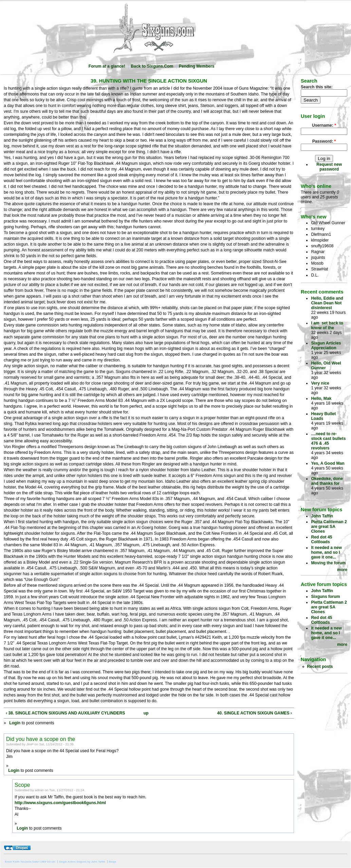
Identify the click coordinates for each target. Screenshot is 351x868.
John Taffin (322, 516)
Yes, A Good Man (328, 463)
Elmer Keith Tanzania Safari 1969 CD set (30, 862)
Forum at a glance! (107, 66)
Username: (324, 125)
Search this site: (317, 87)
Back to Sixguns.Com (152, 66)
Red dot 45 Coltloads (321, 539)
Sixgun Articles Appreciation (326, 346)
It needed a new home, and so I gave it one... (326, 552)
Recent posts (320, 667)
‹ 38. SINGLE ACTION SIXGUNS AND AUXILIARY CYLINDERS (65, 713)
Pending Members (197, 66)
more (342, 570)
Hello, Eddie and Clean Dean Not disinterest (327, 303)
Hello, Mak (321, 398)
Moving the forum (328, 563)
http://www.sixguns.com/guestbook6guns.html (60, 803)
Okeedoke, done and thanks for (327, 481)
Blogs (113, 862)
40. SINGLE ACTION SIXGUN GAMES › (255, 713)
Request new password (329, 167)
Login (15, 723)
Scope (22, 785)
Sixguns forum (325, 597)
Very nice (320, 383)
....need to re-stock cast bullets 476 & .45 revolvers (328, 441)
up (146, 713)
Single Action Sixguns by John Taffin (82, 862)
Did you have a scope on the (41, 739)
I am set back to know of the (327, 325)
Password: (324, 141)
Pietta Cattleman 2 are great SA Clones (329, 527)
